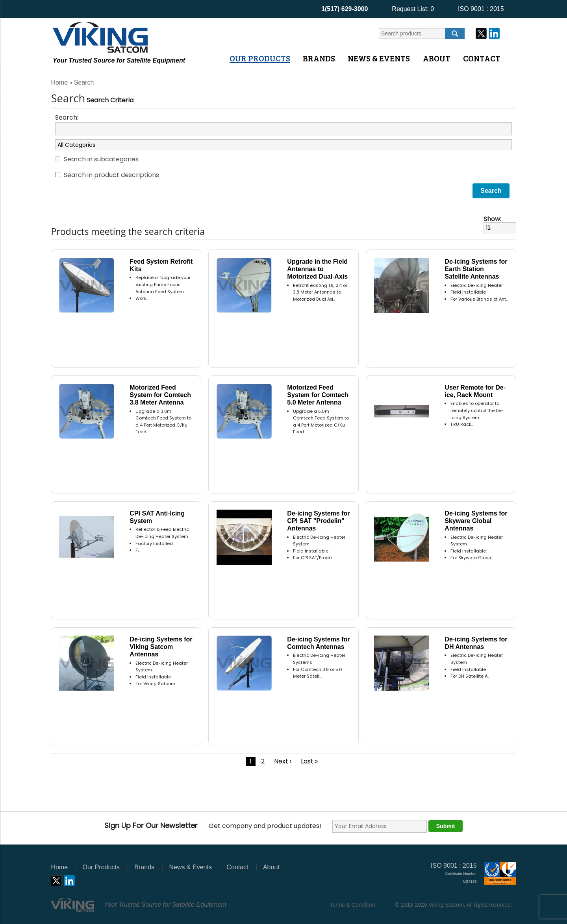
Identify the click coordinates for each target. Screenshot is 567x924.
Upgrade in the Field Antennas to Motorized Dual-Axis (317, 269)
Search (84, 82)
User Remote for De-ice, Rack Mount (475, 391)
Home (59, 82)
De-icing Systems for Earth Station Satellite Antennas (476, 269)
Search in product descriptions (111, 175)
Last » (309, 761)
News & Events (379, 58)
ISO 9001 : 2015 (481, 9)
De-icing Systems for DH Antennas (476, 643)
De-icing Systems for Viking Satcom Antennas (161, 647)
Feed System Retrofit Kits (161, 265)
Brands (319, 58)
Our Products (260, 58)
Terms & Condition (352, 905)
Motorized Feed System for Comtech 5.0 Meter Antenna (318, 395)
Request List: (413, 9)
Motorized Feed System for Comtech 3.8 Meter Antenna (160, 395)
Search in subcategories (101, 159)
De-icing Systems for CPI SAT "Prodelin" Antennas (318, 521)
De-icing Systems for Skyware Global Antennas (476, 521)
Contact (482, 58)
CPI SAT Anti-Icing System (157, 517)
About (437, 58)
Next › (283, 761)
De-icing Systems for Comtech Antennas (318, 643)
